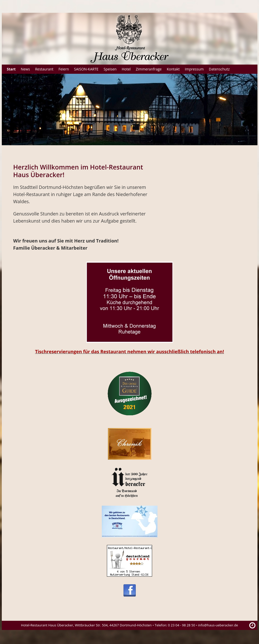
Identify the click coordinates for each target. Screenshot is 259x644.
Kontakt (173, 69)
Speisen (110, 69)
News (25, 69)
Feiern (64, 69)
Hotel (126, 69)
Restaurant (44, 69)
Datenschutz (219, 69)
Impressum (194, 69)
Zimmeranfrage (149, 69)
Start (11, 69)
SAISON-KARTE (86, 69)
